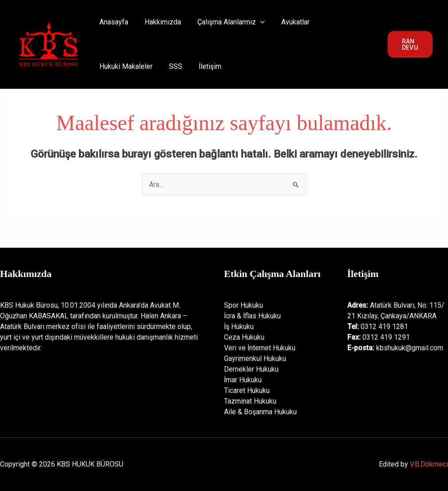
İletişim (137, 66)
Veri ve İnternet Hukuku (260, 348)
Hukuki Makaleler (342, 22)
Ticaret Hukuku (247, 390)
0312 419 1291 (386, 337)
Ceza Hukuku (244, 337)
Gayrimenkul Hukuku (255, 358)
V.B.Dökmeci (429, 464)
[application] (255, 22)
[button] (409, 44)
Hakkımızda (159, 22)
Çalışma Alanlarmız (225, 22)
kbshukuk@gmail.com (410, 348)
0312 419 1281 (384, 327)
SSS (105, 66)
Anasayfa (112, 22)
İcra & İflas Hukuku (252, 316)
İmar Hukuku (243, 380)
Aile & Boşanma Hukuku (260, 412)
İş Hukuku (239, 327)
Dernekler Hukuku (251, 369)
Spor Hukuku (244, 305)
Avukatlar (287, 22)
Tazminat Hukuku (250, 401)
